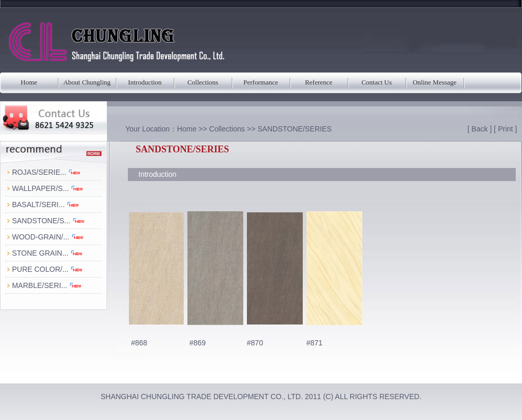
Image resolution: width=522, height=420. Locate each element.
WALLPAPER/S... (48, 188)
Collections (203, 82)
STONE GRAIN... (48, 253)
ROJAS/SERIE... (46, 172)
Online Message (434, 82)
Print (506, 129)
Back (479, 129)
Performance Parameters (260, 86)
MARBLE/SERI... (47, 285)
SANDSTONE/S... (49, 221)
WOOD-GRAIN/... (48, 237)
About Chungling (87, 82)
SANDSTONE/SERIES (294, 129)
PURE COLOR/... (48, 269)
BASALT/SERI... (46, 205)
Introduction (145, 82)
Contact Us (376, 82)
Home (29, 82)
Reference (319, 82)
